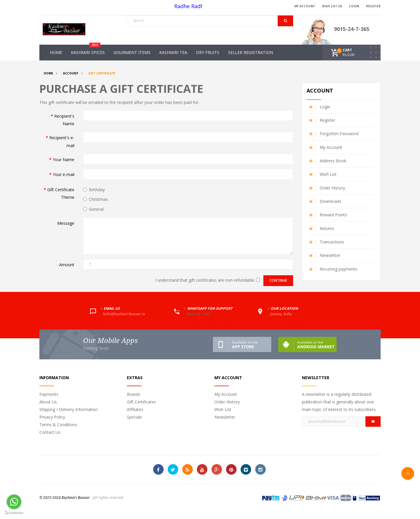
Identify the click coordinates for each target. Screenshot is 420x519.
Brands (134, 394)
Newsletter (330, 255)
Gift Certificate (102, 73)
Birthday (94, 190)
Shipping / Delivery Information (69, 409)
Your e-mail (64, 174)
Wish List (328, 174)
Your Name (64, 160)
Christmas (96, 199)
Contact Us (50, 432)
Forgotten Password (339, 134)
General (93, 209)
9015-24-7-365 (352, 29)
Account (71, 73)
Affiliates (135, 409)
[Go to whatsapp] (14, 502)
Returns (327, 228)
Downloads (330, 201)
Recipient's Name (64, 120)
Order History (332, 188)
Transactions (332, 242)
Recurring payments (338, 269)
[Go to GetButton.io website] (14, 513)
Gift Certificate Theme (61, 193)
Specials (134, 417)
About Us (48, 402)
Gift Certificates (141, 402)
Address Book (333, 161)
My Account (331, 147)
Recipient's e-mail (62, 141)
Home (48, 73)
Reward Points (333, 215)
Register (327, 120)
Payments (49, 394)
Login (325, 107)
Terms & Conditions (58, 425)
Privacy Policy (52, 417)
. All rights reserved (107, 498)
